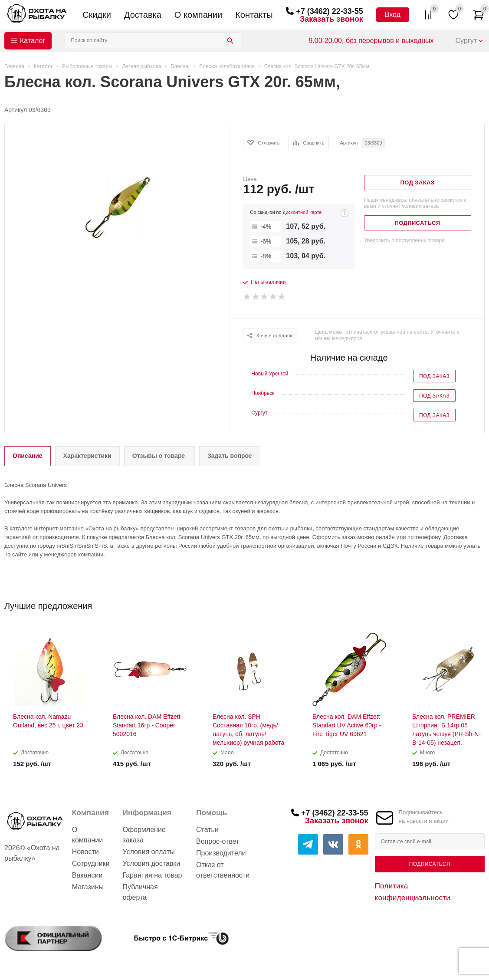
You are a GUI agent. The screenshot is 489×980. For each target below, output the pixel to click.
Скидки (97, 15)
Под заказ (434, 376)
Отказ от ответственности (223, 870)
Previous (464, 603)
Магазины (88, 887)
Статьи (207, 830)
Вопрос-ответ (218, 841)
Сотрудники (91, 863)
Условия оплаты (148, 852)
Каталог (33, 41)
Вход (393, 15)
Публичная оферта (140, 892)
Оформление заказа (144, 835)
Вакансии (87, 875)
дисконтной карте (302, 212)
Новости (85, 852)
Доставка (143, 15)
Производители (221, 853)
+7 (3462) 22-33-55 (330, 11)
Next (478, 603)
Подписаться (430, 864)
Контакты (254, 15)
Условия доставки (151, 863)
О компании (198, 15)
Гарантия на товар (152, 875)
